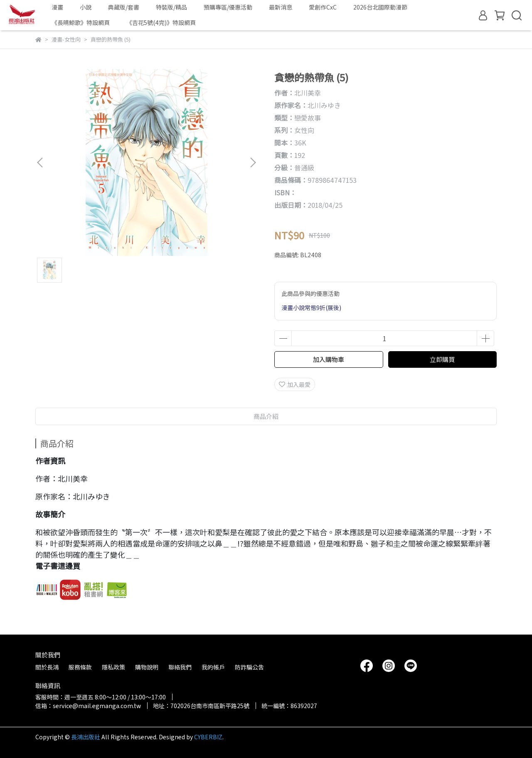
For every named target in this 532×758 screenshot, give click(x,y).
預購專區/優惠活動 (228, 7)
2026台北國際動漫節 (380, 7)
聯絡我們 (180, 667)
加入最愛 (295, 384)
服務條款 (80, 667)
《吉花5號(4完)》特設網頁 (161, 22)
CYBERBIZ (208, 737)
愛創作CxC (323, 7)
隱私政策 (113, 667)
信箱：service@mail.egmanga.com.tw (88, 706)
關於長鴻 (47, 667)
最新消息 (281, 7)
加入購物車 (329, 359)
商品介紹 (266, 416)
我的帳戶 (213, 667)
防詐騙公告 (249, 667)
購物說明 (147, 667)
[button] (253, 162)
